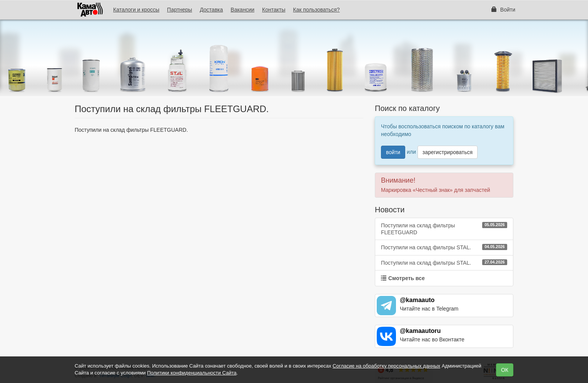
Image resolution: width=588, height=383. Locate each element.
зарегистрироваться (448, 152)
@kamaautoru (420, 331)
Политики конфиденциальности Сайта (192, 373)
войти (393, 152)
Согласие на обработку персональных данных (386, 366)
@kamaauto (417, 300)
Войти (503, 10)
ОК (505, 370)
